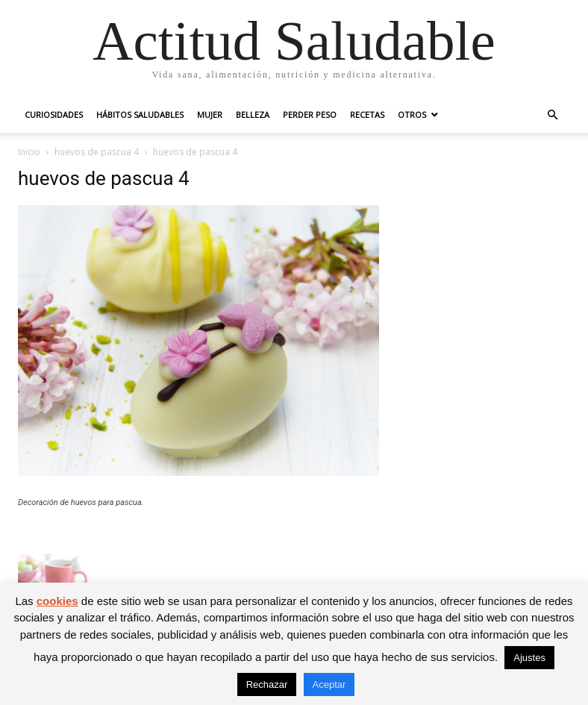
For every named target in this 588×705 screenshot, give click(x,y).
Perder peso (310, 115)
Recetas (367, 115)
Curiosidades (54, 115)
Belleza (253, 115)
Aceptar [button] (329, 684)
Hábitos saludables (140, 115)
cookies (57, 601)
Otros (412, 115)
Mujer (210, 115)
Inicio (29, 152)
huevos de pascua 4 (97, 152)
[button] (552, 115)
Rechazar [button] (267, 684)
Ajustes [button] (529, 658)
